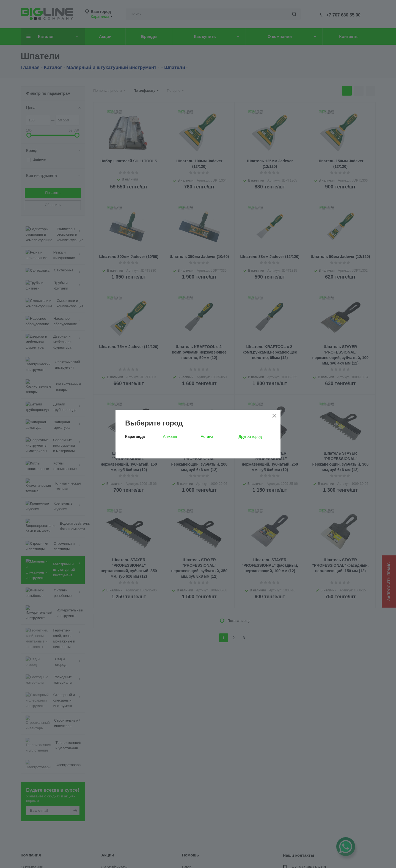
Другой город (250, 436)
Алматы (170, 436)
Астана (207, 436)
